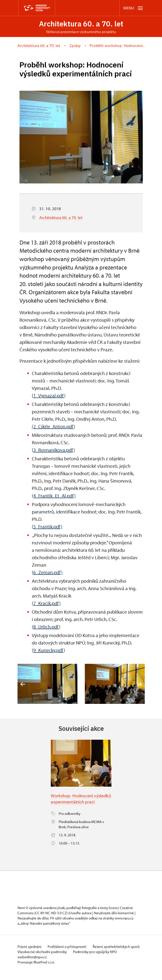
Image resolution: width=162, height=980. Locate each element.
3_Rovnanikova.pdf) (54, 450)
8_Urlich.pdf (46, 627)
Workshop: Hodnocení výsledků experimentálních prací (78, 802)
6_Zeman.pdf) (48, 572)
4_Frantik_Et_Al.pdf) (54, 496)
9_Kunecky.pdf (48, 650)
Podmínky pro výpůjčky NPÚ (95, 958)
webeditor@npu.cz (32, 963)
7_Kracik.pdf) (47, 603)
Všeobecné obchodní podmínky (43, 958)
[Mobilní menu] (134, 8)
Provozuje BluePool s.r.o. (36, 969)
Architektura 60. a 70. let (81, 24)
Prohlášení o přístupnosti (68, 953)
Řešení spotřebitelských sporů (117, 953)
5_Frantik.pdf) (48, 526)
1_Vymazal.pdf (49, 395)
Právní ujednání (30, 953)
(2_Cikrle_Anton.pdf (53, 426)
